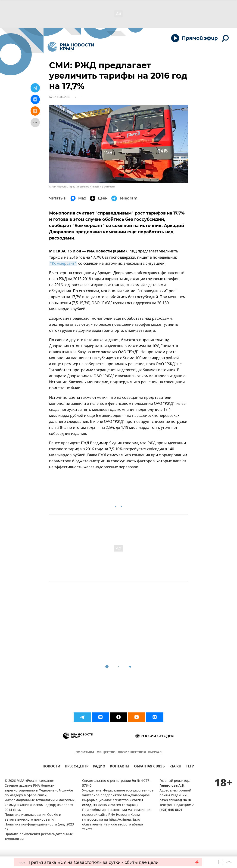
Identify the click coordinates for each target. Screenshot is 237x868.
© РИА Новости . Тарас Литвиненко (69, 187)
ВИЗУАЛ (155, 753)
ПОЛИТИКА (85, 753)
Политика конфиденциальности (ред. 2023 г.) (39, 827)
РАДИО (99, 767)
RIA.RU (175, 767)
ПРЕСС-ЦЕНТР (77, 767)
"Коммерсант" (63, 264)
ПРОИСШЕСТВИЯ (132, 753)
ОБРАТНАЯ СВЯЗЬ (149, 767)
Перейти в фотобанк (103, 187)
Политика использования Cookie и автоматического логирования (33, 817)
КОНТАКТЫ (120, 767)
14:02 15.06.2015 (60, 97)
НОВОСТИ (51, 767)
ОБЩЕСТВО (106, 753)
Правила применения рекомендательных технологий (39, 837)
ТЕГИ (190, 767)
